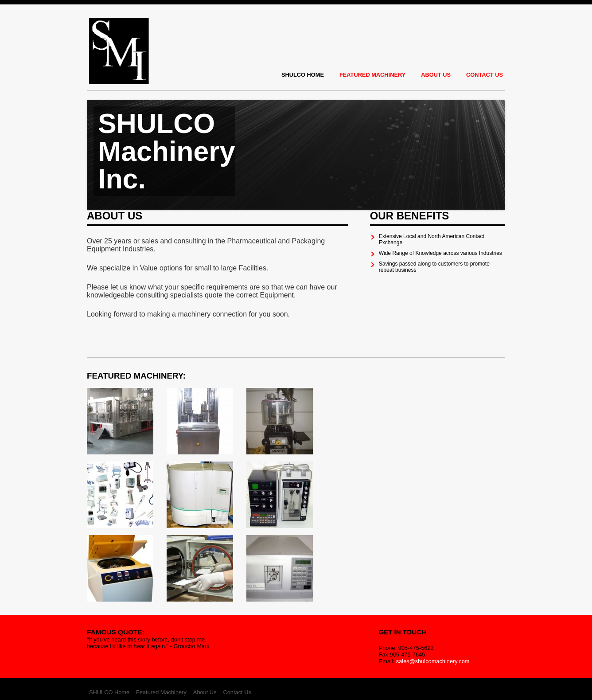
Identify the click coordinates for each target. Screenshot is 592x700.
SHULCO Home (303, 75)
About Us (436, 75)
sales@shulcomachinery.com (433, 661)
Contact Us (485, 75)
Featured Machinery (372, 75)
